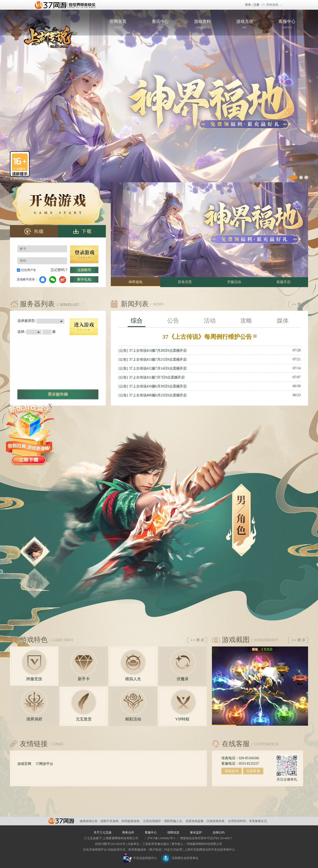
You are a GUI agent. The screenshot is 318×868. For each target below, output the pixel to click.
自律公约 (219, 832)
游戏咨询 (232, 771)
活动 (210, 321)
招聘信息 (173, 832)
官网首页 (58, 30)
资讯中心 (160, 25)
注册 (256, 5)
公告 (173, 321)
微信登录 (53, 280)
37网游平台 (44, 764)
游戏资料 (202, 25)
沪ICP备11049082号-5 (161, 838)
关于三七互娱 (103, 832)
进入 (84, 327)
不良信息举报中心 (140, 858)
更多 (298, 304)
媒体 (283, 321)
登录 (248, 5)
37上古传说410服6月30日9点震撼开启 (158, 386)
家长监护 (196, 832)
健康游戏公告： (90, 821)
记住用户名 (29, 270)
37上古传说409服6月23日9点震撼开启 (158, 395)
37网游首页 (66, 5)
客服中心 (287, 25)
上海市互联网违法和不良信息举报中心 (210, 850)
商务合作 (128, 832)
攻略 (246, 321)
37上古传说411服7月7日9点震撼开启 (157, 377)
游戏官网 (24, 764)
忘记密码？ (59, 270)
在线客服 (253, 771)
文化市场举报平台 (95, 850)
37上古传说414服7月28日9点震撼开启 (158, 351)
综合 (137, 321)
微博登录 (63, 280)
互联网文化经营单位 (180, 858)
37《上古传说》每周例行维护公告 (210, 337)
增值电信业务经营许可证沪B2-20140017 (206, 838)
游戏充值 (245, 25)
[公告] (123, 351)
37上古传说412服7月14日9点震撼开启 (158, 368)
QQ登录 (43, 280)
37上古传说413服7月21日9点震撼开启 (158, 359)
